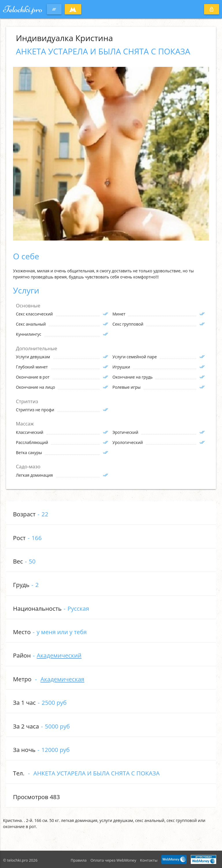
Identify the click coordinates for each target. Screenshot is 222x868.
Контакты (149, 860)
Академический (59, 655)
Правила (79, 860)
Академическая (62, 679)
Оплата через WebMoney (113, 860)
